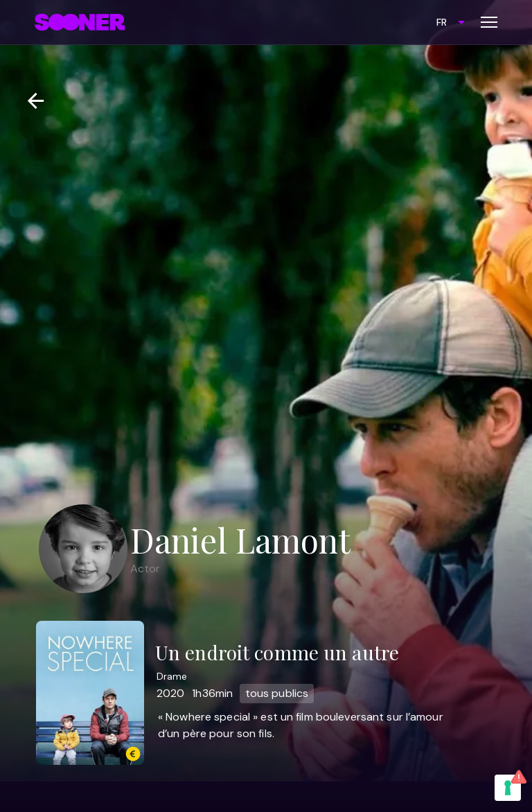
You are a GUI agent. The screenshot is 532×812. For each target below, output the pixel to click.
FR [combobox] (442, 22)
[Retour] (30, 101)
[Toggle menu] (489, 22)
